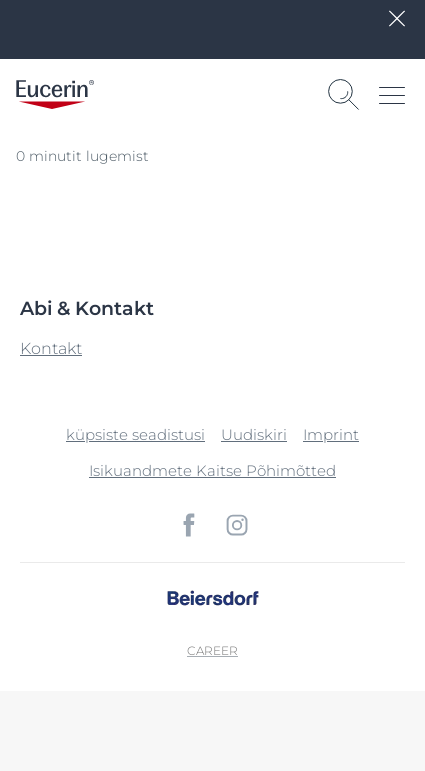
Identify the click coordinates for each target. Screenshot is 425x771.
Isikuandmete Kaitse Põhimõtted (212, 470)
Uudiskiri (254, 434)
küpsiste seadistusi (135, 434)
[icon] (189, 525)
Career (212, 650)
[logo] (55, 94)
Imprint (331, 434)
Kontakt (51, 348)
